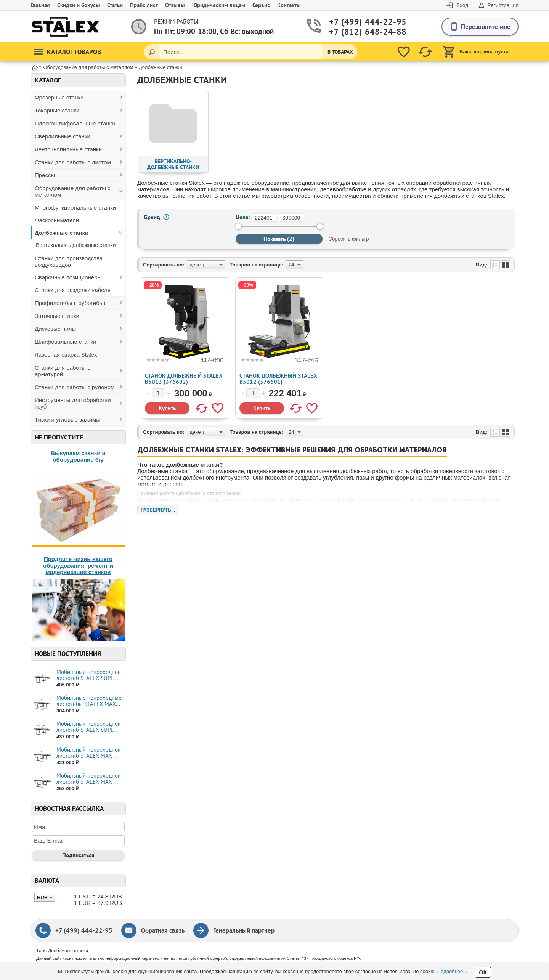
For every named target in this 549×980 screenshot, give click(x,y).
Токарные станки (57, 110)
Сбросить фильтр (349, 239)
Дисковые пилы (55, 329)
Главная (40, 5)
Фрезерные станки (59, 97)
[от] (264, 218)
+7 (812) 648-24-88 (359, 32)
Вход (462, 5)
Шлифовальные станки (66, 342)
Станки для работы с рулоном (75, 387)
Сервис (261, 5)
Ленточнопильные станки (68, 149)
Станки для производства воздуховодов (69, 261)
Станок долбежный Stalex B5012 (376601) (278, 379)
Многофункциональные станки (75, 208)
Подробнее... (452, 971)
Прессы (45, 175)
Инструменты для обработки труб (73, 403)
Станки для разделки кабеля (73, 290)
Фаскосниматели (57, 220)
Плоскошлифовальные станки (75, 123)
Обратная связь (163, 930)
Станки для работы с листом (73, 162)
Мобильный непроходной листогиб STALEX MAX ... (89, 753)
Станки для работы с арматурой (63, 371)
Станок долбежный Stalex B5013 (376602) (184, 379)
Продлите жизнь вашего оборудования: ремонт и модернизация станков (78, 565)
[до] (291, 218)
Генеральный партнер (244, 930)
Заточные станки (57, 316)
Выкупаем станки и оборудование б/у (78, 456)
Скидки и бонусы (79, 5)
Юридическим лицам (219, 5)
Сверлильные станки (63, 136)
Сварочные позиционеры (68, 277)
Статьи (115, 5)
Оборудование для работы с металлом (73, 191)
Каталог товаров (68, 52)
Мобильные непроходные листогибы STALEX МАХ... (89, 701)
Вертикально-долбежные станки (76, 245)
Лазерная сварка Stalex (66, 355)
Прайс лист (144, 5)
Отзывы (175, 5)
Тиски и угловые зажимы (67, 419)
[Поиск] (152, 52)
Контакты (289, 5)
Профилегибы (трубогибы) (70, 303)
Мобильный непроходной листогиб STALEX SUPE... (89, 675)
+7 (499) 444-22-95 (359, 22)
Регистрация (503, 5)
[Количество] (159, 393)
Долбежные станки (62, 233)
